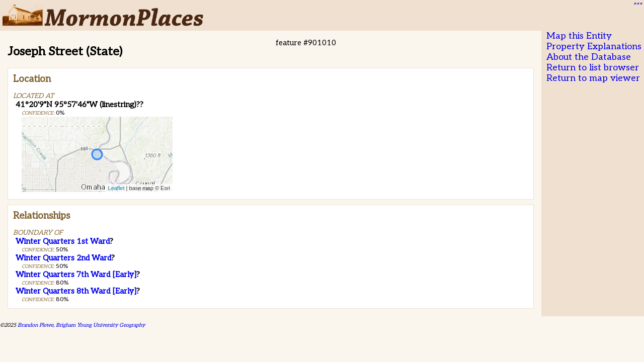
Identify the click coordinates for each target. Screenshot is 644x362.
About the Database (589, 57)
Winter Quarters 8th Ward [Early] (76, 291)
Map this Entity (579, 36)
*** (637, 6)
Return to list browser (593, 68)
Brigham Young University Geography (100, 325)
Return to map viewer (593, 78)
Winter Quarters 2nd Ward (63, 258)
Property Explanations (594, 47)
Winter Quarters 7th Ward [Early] (76, 275)
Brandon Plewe (35, 325)
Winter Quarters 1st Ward (63, 241)
